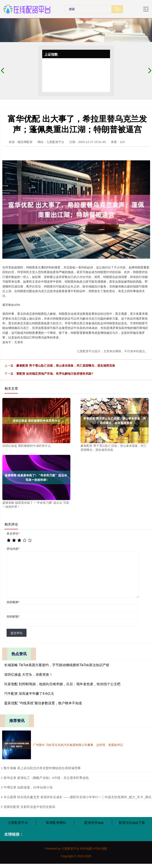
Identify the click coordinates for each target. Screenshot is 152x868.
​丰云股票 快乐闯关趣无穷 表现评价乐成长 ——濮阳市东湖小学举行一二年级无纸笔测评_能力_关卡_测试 (78, 797)
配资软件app (94, 823)
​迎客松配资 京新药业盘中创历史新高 (29, 807)
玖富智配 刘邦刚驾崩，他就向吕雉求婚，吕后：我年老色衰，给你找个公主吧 (62, 684)
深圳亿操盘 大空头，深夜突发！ (28, 675)
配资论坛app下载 (132, 823)
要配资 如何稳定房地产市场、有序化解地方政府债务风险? (55, 374)
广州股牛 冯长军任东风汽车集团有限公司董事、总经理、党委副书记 (78, 745)
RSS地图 (86, 849)
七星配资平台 (18, 823)
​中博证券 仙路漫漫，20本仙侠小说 (28, 787)
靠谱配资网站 (56, 823)
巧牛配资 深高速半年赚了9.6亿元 (29, 694)
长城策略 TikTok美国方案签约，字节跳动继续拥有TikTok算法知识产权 (57, 665)
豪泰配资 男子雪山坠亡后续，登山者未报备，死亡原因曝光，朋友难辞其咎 (66, 366)
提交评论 (17, 633)
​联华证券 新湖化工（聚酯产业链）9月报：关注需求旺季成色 (46, 778)
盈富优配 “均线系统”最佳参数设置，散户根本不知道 (43, 703)
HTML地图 (100, 849)
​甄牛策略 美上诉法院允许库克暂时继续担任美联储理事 (42, 768)
